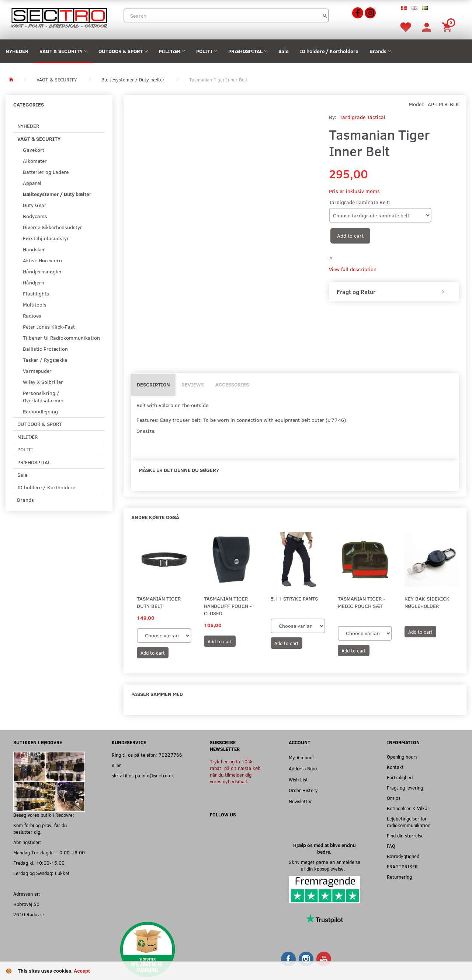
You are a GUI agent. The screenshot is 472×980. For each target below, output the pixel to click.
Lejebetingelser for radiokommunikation (409, 822)
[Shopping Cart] (448, 27)
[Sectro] (59, 17)
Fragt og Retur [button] (356, 292)
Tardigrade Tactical (362, 117)
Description (153, 384)
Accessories (232, 384)
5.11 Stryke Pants (294, 598)
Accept (82, 971)
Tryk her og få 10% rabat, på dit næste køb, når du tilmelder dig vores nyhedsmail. (236, 771)
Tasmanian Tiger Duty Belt (159, 602)
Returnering (399, 877)
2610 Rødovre (29, 914)
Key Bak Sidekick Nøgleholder (427, 602)
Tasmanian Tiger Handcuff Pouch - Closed (228, 606)
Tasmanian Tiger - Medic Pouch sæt (362, 602)
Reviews (193, 384)
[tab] (394, 292)
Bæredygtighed (403, 856)
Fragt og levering (405, 787)
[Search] (325, 15)
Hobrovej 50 (26, 904)
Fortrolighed (400, 777)
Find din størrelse (405, 835)
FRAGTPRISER (402, 866)
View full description (353, 269)
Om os (394, 798)
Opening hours (402, 757)
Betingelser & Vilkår (408, 808)
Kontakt (395, 767)
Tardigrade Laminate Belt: (360, 202)
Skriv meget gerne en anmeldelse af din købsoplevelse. (324, 865)
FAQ (391, 846)
